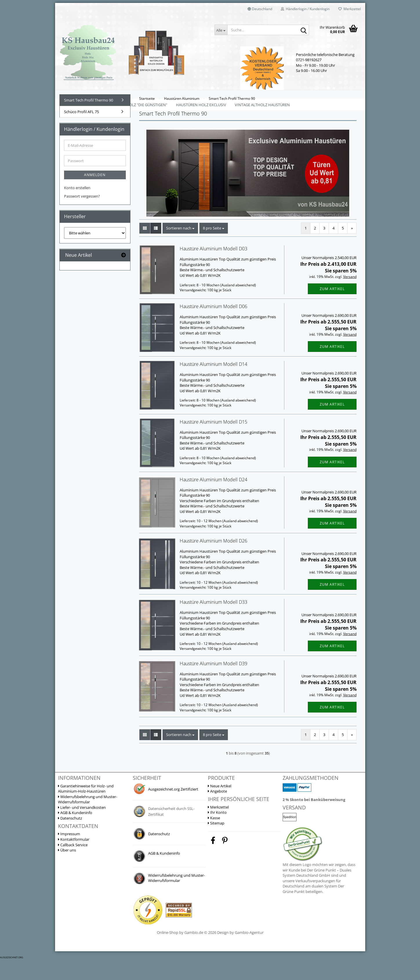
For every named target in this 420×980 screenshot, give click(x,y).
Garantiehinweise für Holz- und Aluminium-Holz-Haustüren (86, 809)
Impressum (69, 854)
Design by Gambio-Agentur (240, 953)
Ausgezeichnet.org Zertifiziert (173, 809)
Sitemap (216, 843)
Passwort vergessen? (82, 216)
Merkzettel (350, 9)
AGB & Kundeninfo (75, 833)
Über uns (67, 870)
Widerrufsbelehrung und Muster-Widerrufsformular (88, 820)
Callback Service (73, 865)
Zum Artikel (332, 309)
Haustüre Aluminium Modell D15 (213, 442)
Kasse (214, 838)
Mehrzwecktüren (77, 105)
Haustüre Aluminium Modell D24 (213, 500)
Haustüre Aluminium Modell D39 (213, 684)
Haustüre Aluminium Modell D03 (213, 269)
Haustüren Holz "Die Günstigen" (135, 105)
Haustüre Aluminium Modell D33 (213, 622)
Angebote (217, 811)
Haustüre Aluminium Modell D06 (213, 327)
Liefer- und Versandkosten (82, 828)
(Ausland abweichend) (238, 305)
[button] (260, 9)
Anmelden (95, 195)
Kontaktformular (74, 860)
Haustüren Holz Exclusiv (201, 105)
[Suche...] (221, 30)
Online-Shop (168, 953)
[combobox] (180, 248)
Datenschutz (70, 838)
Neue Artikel (220, 806)
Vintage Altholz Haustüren (262, 105)
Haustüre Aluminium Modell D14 (213, 384)
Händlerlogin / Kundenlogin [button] (305, 9)
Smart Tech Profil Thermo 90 (89, 120)
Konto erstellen (77, 208)
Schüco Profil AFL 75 (81, 132)
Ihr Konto (217, 833)
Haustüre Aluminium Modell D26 (213, 561)
